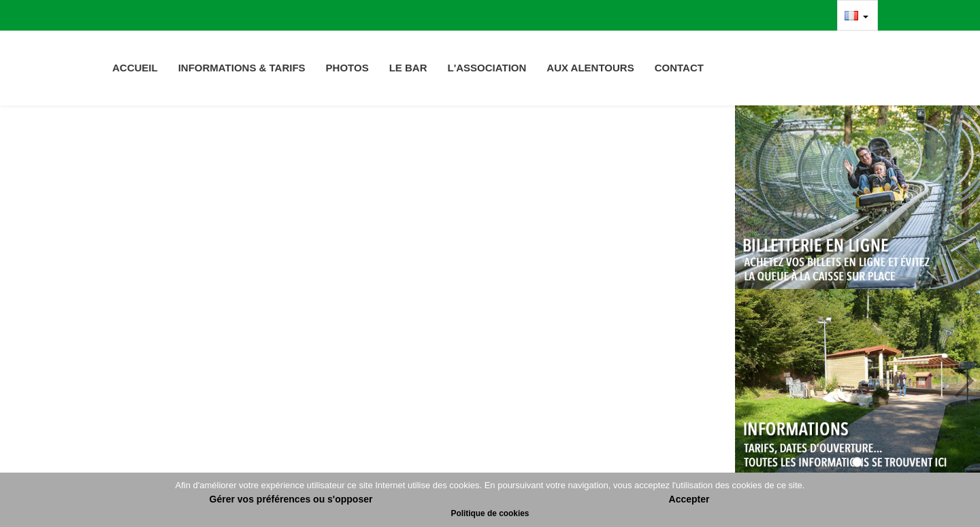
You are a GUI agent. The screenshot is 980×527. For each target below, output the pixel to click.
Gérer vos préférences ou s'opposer (291, 499)
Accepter (689, 499)
